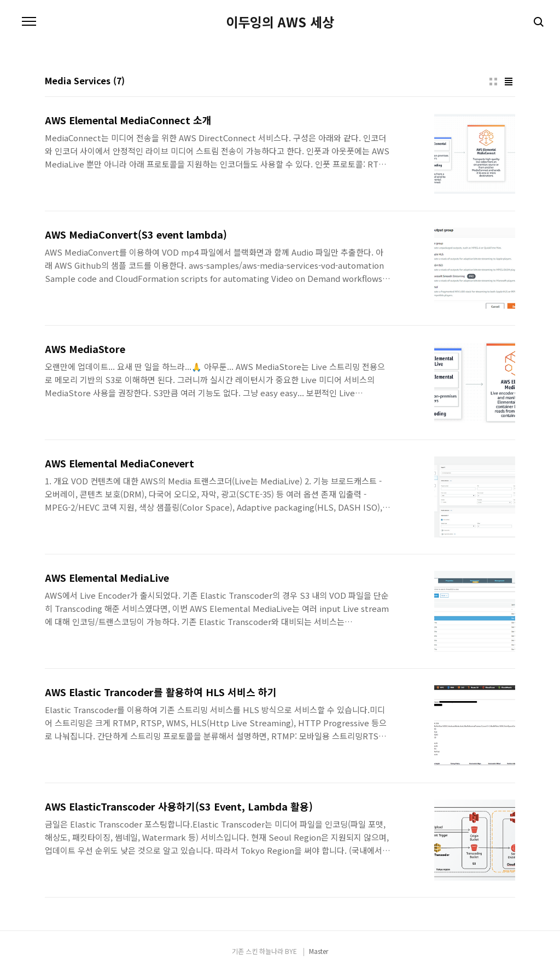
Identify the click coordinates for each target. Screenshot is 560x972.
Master (319, 951)
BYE (291, 951)
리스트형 (509, 82)
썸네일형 (493, 82)
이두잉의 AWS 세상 (280, 22)
